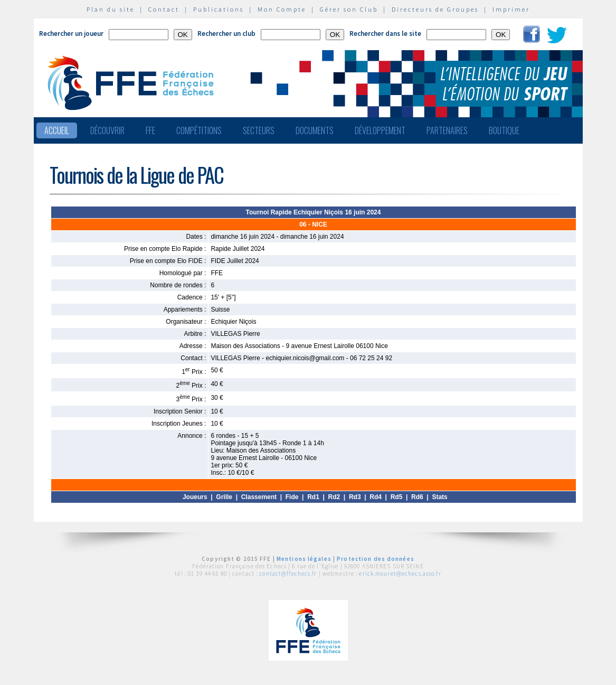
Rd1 (313, 497)
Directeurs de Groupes (435, 9)
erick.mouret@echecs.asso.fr (400, 574)
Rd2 (334, 497)
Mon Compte (282, 9)
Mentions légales (304, 559)
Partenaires (447, 130)
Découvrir (107, 130)
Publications (219, 9)
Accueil (57, 130)
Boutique (504, 130)
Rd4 (376, 497)
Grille (224, 497)
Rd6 (417, 497)
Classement (259, 497)
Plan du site (111, 9)
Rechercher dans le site (385, 34)
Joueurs (195, 497)
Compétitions (199, 130)
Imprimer (511, 9)
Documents (315, 130)
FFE (150, 130)
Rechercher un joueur (71, 34)
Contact (164, 9)
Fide (292, 497)
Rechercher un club (226, 34)
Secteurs (259, 130)
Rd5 (397, 497)
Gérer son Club (349, 9)
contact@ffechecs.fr (288, 574)
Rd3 (355, 497)
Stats (439, 497)
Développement (380, 130)
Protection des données (376, 559)
